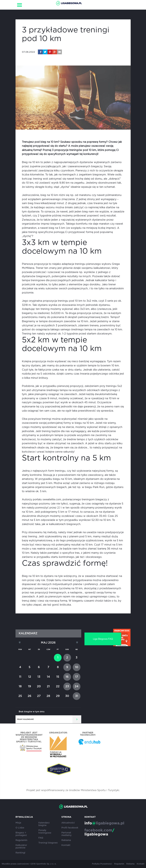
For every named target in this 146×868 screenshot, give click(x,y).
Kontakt (66, 845)
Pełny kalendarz (25, 719)
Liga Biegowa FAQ (103, 639)
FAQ (41, 838)
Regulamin (21, 840)
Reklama (66, 840)
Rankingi (20, 853)
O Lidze (20, 828)
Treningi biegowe (48, 843)
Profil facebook (70, 828)
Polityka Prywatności (102, 864)
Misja (18, 823)
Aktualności (68, 823)
